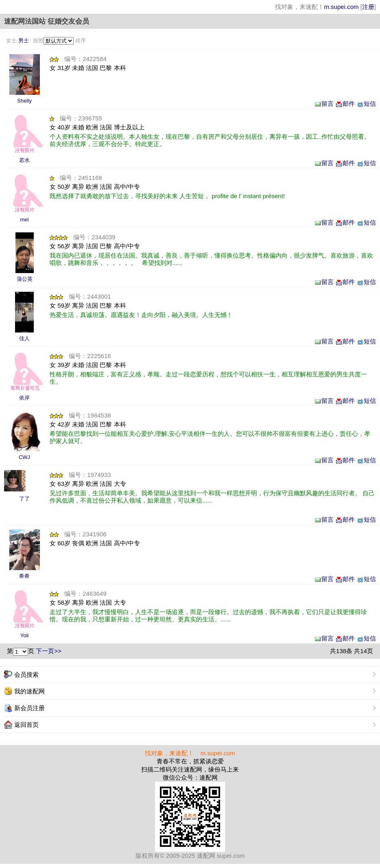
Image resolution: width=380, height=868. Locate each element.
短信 (366, 104)
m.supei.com (341, 7)
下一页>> (49, 651)
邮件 (345, 104)
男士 (24, 40)
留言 (324, 104)
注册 (368, 7)
